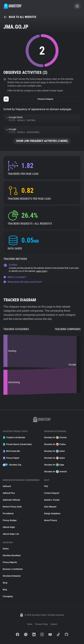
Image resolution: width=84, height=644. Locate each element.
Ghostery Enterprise (12, 576)
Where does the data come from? (23, 282)
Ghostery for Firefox (55, 444)
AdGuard (7, 486)
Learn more (42, 271)
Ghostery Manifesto (12, 556)
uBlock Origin (9, 527)
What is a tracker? (15, 277)
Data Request (50, 507)
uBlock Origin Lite (11, 534)
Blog (5, 590)
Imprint (54, 624)
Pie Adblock (8, 514)
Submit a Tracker (52, 500)
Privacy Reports (10, 562)
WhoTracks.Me (11, 451)
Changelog (8, 596)
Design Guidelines (52, 514)
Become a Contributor (13, 569)
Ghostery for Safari (54, 451)
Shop (5, 583)
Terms (30, 624)
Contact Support (52, 493)
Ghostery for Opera (54, 458)
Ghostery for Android (55, 472)
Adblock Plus (9, 493)
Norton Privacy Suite (12, 507)
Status (6, 549)
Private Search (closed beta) (17, 444)
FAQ (46, 486)
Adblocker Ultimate (11, 500)
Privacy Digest (11, 458)
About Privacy (51, 520)
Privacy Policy (42, 624)
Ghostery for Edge (54, 465)
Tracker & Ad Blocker (14, 438)
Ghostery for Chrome (55, 438)
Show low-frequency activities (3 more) (42, 141)
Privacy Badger (10, 520)
